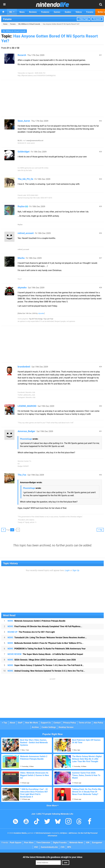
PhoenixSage (26, 439)
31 (101, 431)
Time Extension (43, 843)
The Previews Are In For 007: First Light (31, 632)
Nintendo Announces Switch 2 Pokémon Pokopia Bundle (36, 621)
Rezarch (22, 55)
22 (101, 121)
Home (5, 24)
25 (101, 206)
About (12, 723)
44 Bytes (64, 833)
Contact (57, 723)
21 (101, 55)
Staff (20, 723)
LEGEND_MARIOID (27, 406)
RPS (69, 847)
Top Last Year (48, 319)
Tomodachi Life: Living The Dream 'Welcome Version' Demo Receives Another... (47, 638)
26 (101, 233)
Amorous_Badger (26, 431)
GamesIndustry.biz (49, 847)
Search (97, 19)
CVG (63, 847)
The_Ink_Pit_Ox (25, 179)
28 (101, 288)
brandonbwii (24, 367)
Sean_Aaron (24, 121)
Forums (7, 19)
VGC (36, 847)
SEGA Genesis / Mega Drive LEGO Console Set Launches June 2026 (42, 660)
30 (101, 406)
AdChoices (73, 833)
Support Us (46, 723)
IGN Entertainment (43, 833)
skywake (22, 288)
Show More (52, 806)
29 (101, 367)
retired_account (26, 233)
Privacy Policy (70, 723)
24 (101, 179)
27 (101, 258)
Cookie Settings (49, 727)
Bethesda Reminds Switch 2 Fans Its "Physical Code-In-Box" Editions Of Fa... (46, 643)
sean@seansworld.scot (35, 141)
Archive (35, 727)
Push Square (16, 843)
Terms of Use (85, 723)
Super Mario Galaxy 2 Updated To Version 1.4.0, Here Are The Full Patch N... (46, 665)
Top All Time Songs (36, 319)
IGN (88, 843)
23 (101, 152)
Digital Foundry (60, 843)
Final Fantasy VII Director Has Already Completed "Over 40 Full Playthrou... (45, 626)
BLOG (20, 141)
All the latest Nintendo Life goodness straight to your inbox (53, 857)
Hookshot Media (20, 833)
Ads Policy (98, 723)
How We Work (32, 723)
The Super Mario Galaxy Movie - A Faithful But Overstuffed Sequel (45, 654)
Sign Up (76, 570)
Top (4, 723)
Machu (21, 258)
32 (101, 475)
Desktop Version (66, 727)
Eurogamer (97, 843)
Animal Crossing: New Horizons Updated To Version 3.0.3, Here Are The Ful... (46, 671)
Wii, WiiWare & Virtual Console (29, 24)
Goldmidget (24, 152)
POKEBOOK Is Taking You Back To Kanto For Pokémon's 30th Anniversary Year (47, 649)
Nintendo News (76, 843)
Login (67, 570)
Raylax (21, 206)
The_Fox (22, 475)
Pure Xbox (29, 843)
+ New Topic (84, 19)
